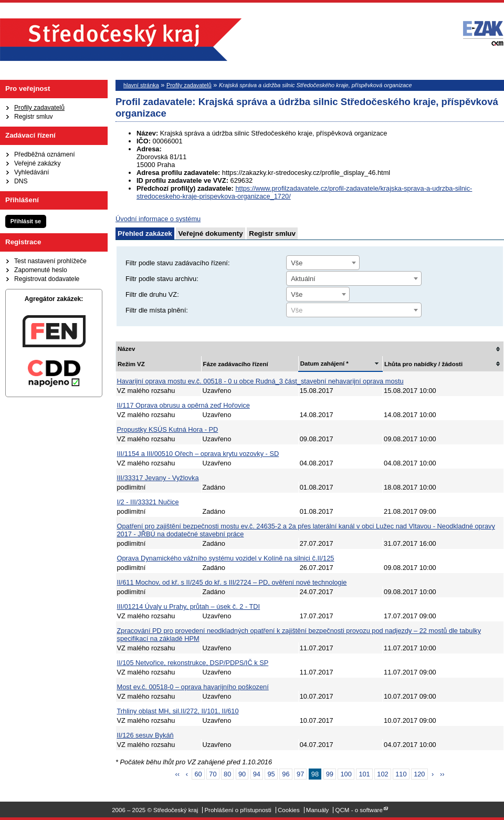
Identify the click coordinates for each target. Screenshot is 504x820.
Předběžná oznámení (45, 154)
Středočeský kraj (121, 40)
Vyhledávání (31, 172)
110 (401, 774)
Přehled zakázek (145, 233)
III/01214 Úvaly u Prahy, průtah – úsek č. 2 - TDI (189, 606)
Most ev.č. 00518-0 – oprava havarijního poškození (193, 687)
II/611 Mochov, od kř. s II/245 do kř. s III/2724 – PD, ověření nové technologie (232, 582)
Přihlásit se (26, 221)
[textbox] (354, 310)
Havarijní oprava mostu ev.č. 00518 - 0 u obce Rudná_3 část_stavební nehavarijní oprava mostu (260, 381)
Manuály (318, 810)
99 (330, 774)
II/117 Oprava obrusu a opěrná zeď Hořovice (183, 405)
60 (198, 774)
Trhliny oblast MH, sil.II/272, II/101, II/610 (178, 711)
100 (346, 774)
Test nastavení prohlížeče (50, 261)
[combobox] (323, 263)
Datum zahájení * (324, 364)
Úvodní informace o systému (158, 219)
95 (271, 774)
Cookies (289, 810)
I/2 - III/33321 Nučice (148, 502)
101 (364, 774)
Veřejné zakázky (38, 163)
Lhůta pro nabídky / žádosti (423, 364)
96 (286, 774)
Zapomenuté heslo (41, 270)
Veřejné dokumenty (210, 233)
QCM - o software (359, 810)
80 (227, 774)
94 (257, 774)
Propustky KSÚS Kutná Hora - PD (168, 429)
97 (300, 774)
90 (242, 774)
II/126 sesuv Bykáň (145, 735)
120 (419, 774)
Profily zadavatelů (39, 108)
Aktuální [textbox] (303, 279)
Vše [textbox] (297, 263)
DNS (21, 181)
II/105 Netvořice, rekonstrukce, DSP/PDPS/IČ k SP (193, 663)
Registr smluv (34, 117)
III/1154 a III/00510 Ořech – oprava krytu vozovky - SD (198, 454)
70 (213, 774)
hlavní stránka (141, 85)
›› (442, 774)
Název (126, 349)
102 (382, 774)
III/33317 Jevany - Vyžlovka (158, 478)
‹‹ (178, 774)
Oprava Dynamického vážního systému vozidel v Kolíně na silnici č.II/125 (226, 558)
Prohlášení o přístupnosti (238, 810)
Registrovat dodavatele (47, 279)
